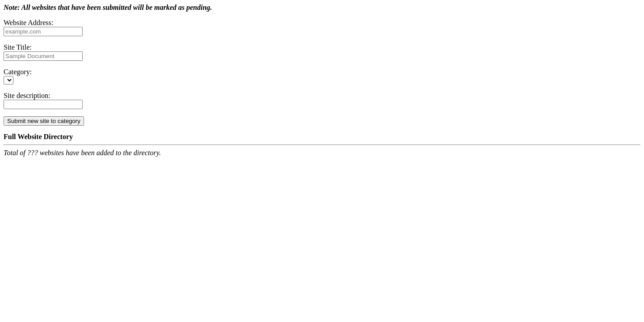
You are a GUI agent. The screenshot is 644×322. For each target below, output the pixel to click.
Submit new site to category (44, 121)
